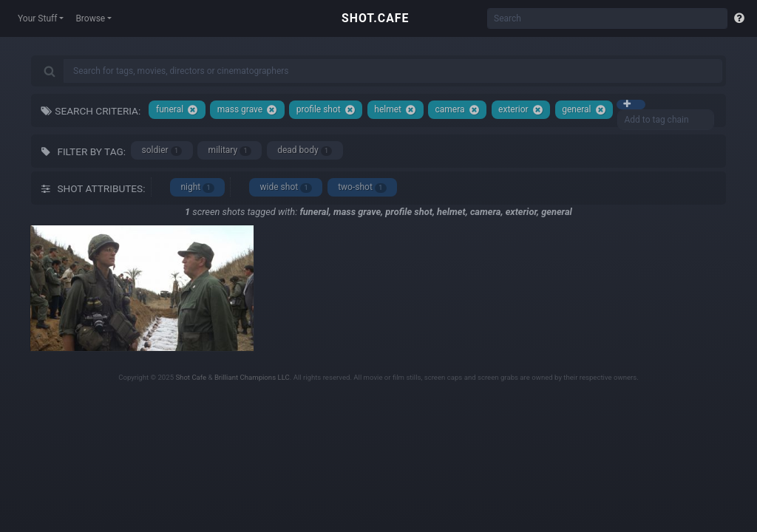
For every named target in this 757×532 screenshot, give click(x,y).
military (230, 150)
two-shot (362, 187)
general (584, 110)
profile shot (326, 110)
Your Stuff (37, 18)
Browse (90, 18)
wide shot (286, 187)
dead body (305, 150)
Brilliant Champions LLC (252, 377)
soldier (162, 150)
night (197, 187)
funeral (177, 110)
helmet (395, 110)
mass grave (248, 110)
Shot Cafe (191, 377)
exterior (520, 110)
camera (458, 110)
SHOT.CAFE (375, 18)
